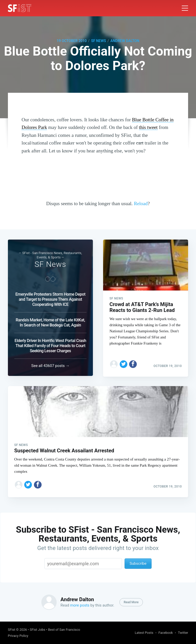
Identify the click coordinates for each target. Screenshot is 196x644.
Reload (141, 203)
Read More (131, 602)
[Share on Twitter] (124, 362)
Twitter (183, 633)
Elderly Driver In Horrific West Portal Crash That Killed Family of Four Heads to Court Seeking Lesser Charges (50, 345)
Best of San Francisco (64, 630)
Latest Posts (144, 633)
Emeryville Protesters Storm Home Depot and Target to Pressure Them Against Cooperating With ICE (50, 298)
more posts (80, 605)
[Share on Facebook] (133, 362)
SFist (12, 630)
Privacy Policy (18, 636)
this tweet (148, 127)
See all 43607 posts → (51, 365)
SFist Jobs (37, 630)
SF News (99, 41)
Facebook (166, 633)
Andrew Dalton (125, 41)
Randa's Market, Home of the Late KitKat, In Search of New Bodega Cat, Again (51, 321)
